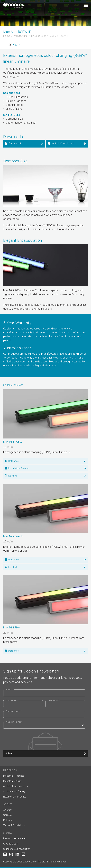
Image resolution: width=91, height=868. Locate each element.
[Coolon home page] (14, 5)
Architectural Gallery (14, 791)
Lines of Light (39, 36)
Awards (7, 810)
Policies (8, 820)
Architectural (21, 36)
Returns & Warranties (15, 797)
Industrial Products (14, 776)
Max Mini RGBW (13, 442)
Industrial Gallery (12, 781)
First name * (11, 700)
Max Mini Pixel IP (13, 536)
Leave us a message (14, 838)
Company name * (14, 711)
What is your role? (14, 722)
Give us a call (10, 844)
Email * (9, 690)
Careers (8, 815)
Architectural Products (16, 786)
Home (7, 36)
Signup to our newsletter (17, 849)
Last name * (53, 700)
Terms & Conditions (14, 825)
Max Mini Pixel (12, 628)
